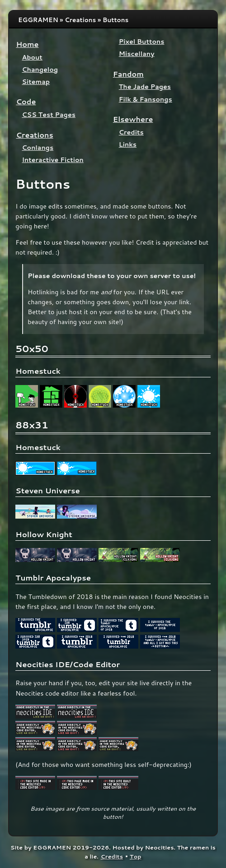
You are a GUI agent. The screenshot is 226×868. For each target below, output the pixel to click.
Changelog (40, 69)
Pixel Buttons (142, 41)
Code (26, 101)
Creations (34, 135)
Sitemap (36, 81)
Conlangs (38, 147)
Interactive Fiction (52, 160)
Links (128, 144)
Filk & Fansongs (146, 99)
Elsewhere (133, 119)
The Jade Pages (145, 86)
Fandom (128, 74)
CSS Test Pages (49, 114)
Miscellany (137, 53)
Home (27, 44)
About (32, 57)
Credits (131, 132)
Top (136, 856)
